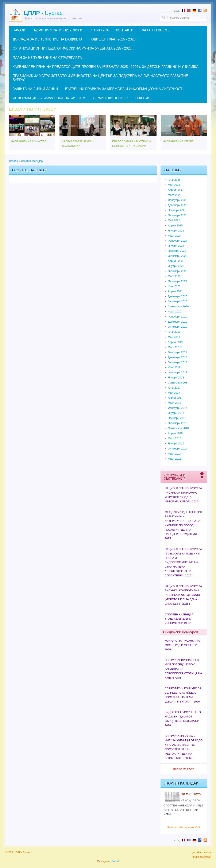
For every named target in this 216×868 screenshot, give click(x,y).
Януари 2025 (176, 231)
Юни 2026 (174, 180)
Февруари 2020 (178, 317)
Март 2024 (175, 236)
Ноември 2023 (177, 251)
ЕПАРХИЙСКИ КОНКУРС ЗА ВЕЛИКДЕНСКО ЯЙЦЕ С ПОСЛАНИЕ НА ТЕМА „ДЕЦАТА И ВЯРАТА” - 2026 (183, 695)
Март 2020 (175, 312)
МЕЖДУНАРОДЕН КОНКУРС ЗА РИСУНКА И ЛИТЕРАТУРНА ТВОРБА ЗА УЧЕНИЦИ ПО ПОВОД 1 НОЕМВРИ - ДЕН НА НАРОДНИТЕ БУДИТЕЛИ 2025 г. (183, 525)
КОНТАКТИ (125, 30)
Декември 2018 (178, 357)
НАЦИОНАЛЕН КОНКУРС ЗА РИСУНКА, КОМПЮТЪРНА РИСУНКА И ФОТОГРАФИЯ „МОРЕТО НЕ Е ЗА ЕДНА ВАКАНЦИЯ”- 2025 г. (183, 595)
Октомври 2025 (178, 215)
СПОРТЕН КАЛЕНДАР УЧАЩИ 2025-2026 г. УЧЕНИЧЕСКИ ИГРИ (179, 619)
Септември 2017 (178, 383)
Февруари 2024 (178, 241)
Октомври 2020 (178, 301)
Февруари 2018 (178, 372)
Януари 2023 (176, 266)
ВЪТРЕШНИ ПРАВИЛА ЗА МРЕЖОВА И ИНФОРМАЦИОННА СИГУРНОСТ (124, 89)
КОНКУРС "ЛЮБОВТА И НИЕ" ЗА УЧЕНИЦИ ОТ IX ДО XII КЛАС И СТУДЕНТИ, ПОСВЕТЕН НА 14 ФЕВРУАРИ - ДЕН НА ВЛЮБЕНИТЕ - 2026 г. (184, 747)
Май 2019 (174, 337)
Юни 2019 (174, 332)
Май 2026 (174, 185)
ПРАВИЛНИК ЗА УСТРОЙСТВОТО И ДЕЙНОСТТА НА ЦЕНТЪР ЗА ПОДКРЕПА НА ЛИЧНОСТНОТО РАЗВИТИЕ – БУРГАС (102, 78)
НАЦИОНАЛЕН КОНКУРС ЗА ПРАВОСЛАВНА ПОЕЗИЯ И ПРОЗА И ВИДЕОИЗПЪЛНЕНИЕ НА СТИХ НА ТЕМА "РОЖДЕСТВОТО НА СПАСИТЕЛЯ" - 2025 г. (183, 562)
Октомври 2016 (178, 423)
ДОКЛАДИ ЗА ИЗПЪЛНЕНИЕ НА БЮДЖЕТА (48, 39)
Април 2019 (175, 342)
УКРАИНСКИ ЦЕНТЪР (110, 98)
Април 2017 (175, 398)
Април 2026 (175, 190)
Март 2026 (175, 195)
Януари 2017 (176, 413)
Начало (13, 161)
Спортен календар (32, 161)
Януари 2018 (176, 377)
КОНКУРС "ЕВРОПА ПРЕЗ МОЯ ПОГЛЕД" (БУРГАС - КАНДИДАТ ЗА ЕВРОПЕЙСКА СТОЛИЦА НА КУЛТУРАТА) (183, 669)
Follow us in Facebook (200, 10)
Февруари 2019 (178, 352)
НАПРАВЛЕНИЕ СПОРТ (178, 141)
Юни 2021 (174, 286)
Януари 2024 (176, 246)
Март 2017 (175, 403)
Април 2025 (175, 225)
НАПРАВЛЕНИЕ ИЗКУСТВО (29, 141)
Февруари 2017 (178, 408)
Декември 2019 (178, 322)
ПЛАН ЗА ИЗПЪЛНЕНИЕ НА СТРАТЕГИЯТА (47, 58)
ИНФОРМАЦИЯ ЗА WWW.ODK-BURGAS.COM (49, 98)
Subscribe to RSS (205, 10)
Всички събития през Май (184, 827)
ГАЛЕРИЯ (143, 98)
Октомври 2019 (178, 327)
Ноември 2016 (177, 418)
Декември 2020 (178, 296)
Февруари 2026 (178, 200)
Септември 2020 (178, 306)
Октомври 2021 (178, 281)
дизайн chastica (202, 852)
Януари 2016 (176, 443)
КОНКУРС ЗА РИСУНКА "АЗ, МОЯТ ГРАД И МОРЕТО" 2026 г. (183, 645)
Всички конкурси (184, 769)
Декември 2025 (178, 205)
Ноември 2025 (177, 210)
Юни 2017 (174, 388)
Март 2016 (175, 438)
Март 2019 (175, 347)
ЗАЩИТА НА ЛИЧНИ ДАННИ (35, 89)
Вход (177, 11)
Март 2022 (175, 276)
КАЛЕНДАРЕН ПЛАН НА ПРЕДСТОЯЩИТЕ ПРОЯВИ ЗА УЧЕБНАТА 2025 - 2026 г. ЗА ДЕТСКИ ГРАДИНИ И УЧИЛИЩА (106, 67)
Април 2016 (175, 433)
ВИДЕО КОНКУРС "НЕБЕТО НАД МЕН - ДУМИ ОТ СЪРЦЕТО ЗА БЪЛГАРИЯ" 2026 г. (183, 719)
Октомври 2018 (178, 362)
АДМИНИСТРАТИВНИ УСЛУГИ (58, 30)
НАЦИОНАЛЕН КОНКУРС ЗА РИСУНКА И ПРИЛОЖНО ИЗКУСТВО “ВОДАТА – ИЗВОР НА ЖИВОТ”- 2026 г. (183, 495)
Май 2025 (174, 220)
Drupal (115, 861)
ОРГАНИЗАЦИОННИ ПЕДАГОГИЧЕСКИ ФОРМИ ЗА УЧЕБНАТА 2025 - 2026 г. (74, 48)
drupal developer (202, 857)
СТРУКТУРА (99, 30)
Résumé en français (183, 10)
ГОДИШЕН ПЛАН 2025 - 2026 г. (114, 39)
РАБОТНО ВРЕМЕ (155, 30)
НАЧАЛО (20, 30)
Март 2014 (175, 454)
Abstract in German (194, 10)
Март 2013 (175, 459)
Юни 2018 (174, 367)
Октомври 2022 (178, 271)
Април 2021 (175, 291)
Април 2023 (175, 261)
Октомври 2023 (178, 256)
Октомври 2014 (178, 449)
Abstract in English (189, 10)
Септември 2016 (178, 428)
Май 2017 (174, 393)
